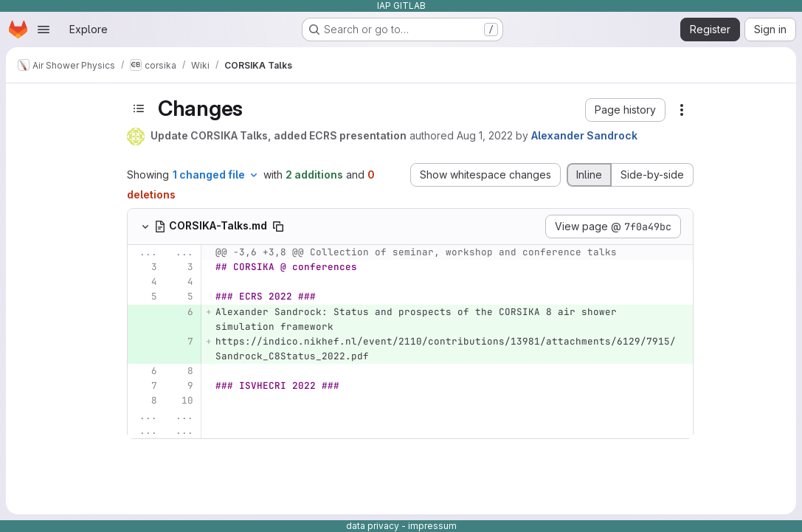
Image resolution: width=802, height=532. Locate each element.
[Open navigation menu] (44, 30)
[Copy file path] (278, 227)
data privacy (373, 526)
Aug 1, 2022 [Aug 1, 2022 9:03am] (485, 135)
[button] (625, 110)
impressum (432, 526)
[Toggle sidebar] (139, 108)
